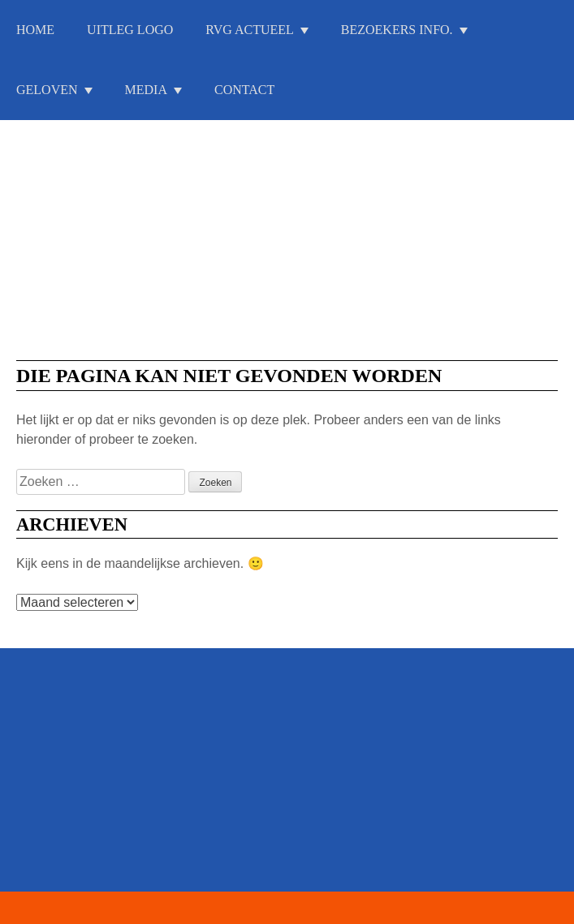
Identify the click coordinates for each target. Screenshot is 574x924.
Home (35, 30)
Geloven (47, 90)
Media (146, 90)
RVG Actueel (250, 30)
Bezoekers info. (397, 30)
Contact (244, 90)
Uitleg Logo (130, 30)
